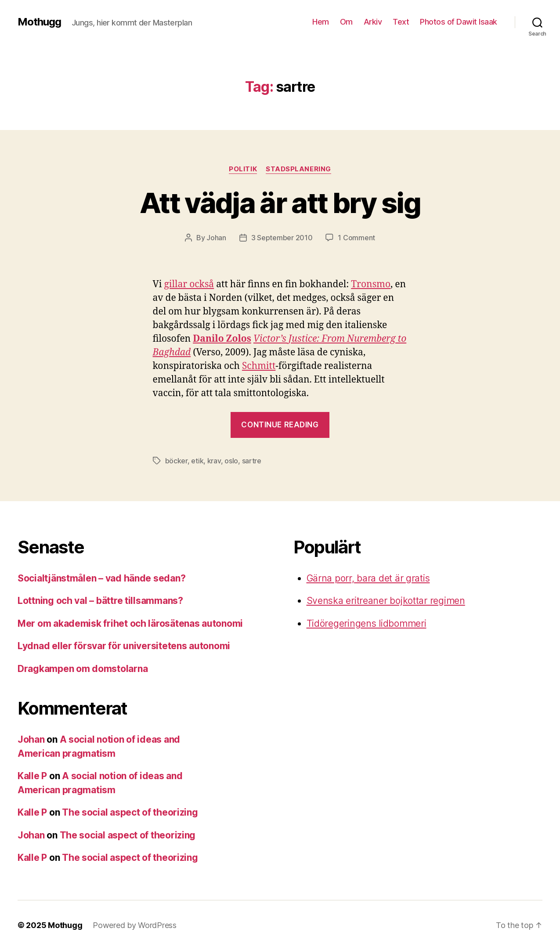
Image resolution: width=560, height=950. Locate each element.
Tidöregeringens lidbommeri (367, 623)
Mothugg (39, 22)
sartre (252, 461)
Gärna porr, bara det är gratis (368, 578)
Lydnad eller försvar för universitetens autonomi (124, 646)
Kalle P (32, 776)
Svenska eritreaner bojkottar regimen (386, 601)
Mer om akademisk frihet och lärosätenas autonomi (130, 623)
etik (197, 461)
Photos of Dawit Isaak (459, 22)
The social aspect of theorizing (130, 812)
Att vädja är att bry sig (280, 203)
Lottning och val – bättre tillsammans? (100, 601)
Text (401, 22)
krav (214, 461)
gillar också (189, 284)
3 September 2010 (282, 238)
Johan (216, 238)
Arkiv (373, 22)
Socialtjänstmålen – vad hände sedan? (101, 578)
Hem (321, 22)
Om (346, 22)
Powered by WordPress (135, 925)
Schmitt (259, 366)
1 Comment (356, 238)
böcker (176, 461)
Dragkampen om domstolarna (83, 669)
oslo (231, 461)
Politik (243, 169)
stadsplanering (298, 169)
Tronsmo (371, 284)
